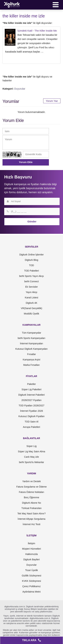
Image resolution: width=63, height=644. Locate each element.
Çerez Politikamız (32, 586)
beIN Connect (32, 281)
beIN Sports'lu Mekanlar (32, 462)
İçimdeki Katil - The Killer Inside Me (37, 31)
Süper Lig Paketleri (31, 389)
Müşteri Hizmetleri (31, 549)
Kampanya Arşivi (31, 360)
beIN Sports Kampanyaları (31, 338)
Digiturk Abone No (32, 503)
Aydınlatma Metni (32, 592)
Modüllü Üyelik (32, 314)
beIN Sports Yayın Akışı (32, 276)
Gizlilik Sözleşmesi (32, 576)
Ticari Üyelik (32, 570)
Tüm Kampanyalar (31, 333)
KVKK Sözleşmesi (32, 581)
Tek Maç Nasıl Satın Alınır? (31, 514)
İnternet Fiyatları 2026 (31, 411)
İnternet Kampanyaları (32, 343)
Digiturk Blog (32, 260)
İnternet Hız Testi (32, 524)
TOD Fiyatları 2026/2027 (32, 406)
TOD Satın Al (32, 422)
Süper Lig (32, 446)
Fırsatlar (32, 354)
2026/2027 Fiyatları (32, 400)
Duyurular (20, 89)
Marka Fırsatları (31, 365)
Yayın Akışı (32, 292)
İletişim (32, 543)
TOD (32, 265)
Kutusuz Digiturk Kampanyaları (31, 349)
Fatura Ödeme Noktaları (31, 492)
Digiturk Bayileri (32, 559)
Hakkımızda (32, 554)
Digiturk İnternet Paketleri (32, 395)
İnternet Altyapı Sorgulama (32, 519)
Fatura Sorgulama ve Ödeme (32, 487)
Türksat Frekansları (32, 508)
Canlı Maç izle (32, 457)
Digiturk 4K (31, 303)
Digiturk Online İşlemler (32, 255)
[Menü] (56, 5)
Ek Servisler (32, 287)
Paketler (32, 384)
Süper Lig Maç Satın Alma (32, 451)
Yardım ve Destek (31, 481)
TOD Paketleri (32, 271)
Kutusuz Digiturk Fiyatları (32, 416)
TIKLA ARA (31, 640)
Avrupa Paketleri (31, 427)
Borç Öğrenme (32, 497)
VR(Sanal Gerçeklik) (32, 308)
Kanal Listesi (32, 298)
